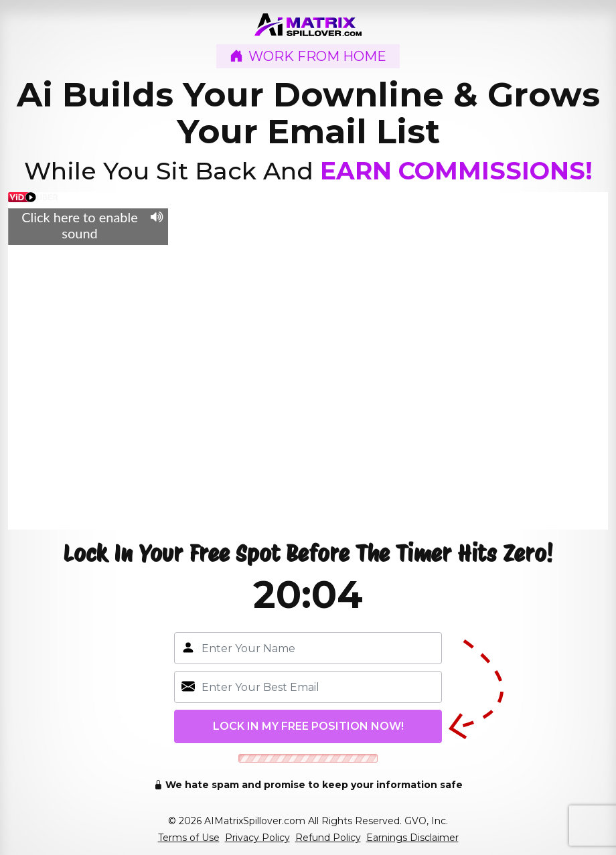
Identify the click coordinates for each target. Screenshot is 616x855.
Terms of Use (189, 838)
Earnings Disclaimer (412, 838)
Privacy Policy (257, 838)
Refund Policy (328, 838)
